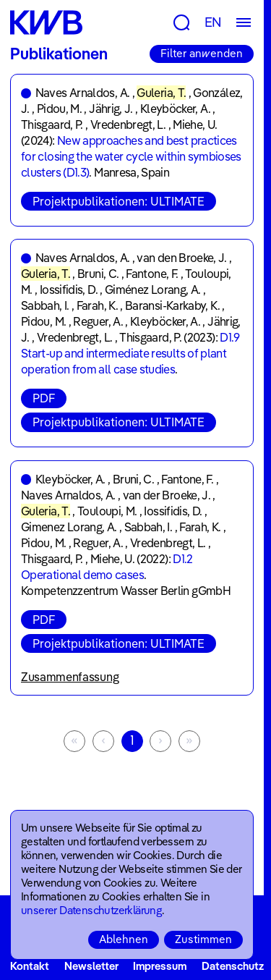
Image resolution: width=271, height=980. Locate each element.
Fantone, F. (152, 274)
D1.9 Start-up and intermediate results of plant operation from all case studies (130, 353)
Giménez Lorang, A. (152, 290)
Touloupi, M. (107, 511)
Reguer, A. (98, 321)
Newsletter (91, 966)
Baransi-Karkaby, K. (172, 305)
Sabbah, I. (45, 305)
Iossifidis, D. (69, 290)
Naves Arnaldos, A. (82, 93)
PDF (44, 398)
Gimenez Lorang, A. (69, 527)
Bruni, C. (98, 274)
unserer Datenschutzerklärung (91, 910)
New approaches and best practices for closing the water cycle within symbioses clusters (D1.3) (131, 156)
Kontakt (30, 966)
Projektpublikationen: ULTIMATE (119, 201)
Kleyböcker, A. (175, 109)
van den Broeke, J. (181, 258)
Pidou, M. (59, 109)
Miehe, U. (195, 124)
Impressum (160, 966)
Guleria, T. (161, 93)
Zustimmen (203, 939)
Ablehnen (124, 939)
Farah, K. (97, 305)
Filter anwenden (202, 53)
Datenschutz (233, 966)
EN (213, 22)
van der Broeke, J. (167, 495)
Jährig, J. (111, 109)
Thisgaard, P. (52, 124)
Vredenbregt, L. (128, 124)
